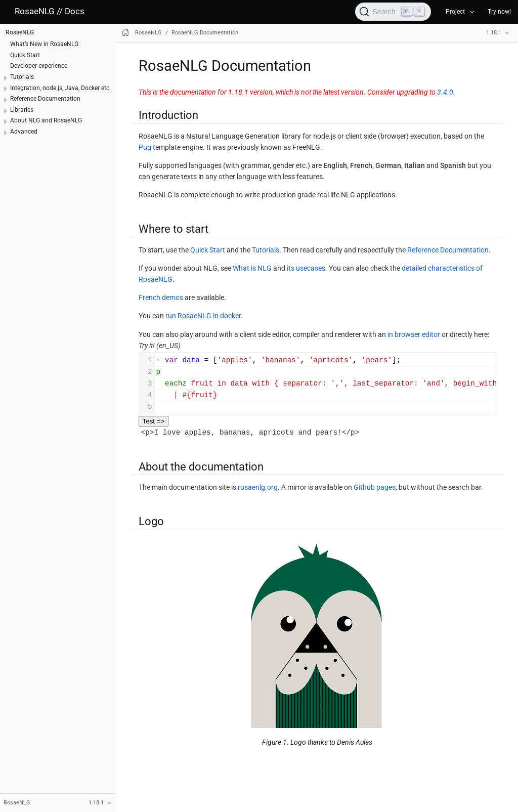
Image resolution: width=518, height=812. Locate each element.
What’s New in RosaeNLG (44, 44)
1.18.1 (494, 33)
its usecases (306, 268)
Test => (154, 421)
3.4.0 (445, 92)
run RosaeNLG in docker (203, 316)
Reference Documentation (45, 99)
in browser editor (414, 334)
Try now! (499, 12)
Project (455, 12)
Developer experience (39, 66)
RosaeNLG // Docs (50, 11)
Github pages (375, 487)
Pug (145, 147)
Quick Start (25, 55)
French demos (161, 297)
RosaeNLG (20, 32)
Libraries (22, 110)
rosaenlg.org (258, 487)
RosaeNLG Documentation (205, 33)
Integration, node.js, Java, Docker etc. (60, 88)
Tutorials (22, 77)
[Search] (393, 12)
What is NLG (252, 268)
